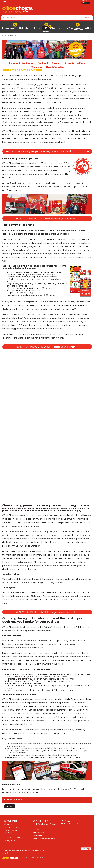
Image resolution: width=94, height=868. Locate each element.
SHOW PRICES (85, 1)
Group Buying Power (75, 63)
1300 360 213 (73, 824)
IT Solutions (36, 67)
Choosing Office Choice (21, 63)
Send (11, 806)
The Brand (43, 63)
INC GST (85, 3)
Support (56, 63)
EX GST (82, 3)
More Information (55, 67)
